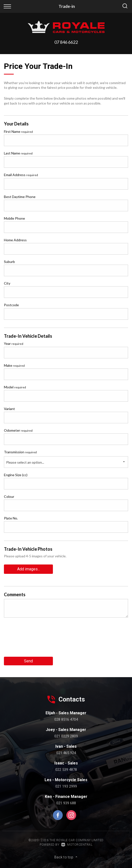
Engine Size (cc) (16, 475)
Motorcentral (77, 845)
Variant (9, 409)
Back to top (66, 857)
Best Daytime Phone (20, 197)
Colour (9, 496)
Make (14, 365)
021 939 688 (66, 803)
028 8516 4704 (66, 719)
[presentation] (41, 639)
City (7, 283)
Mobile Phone (14, 218)
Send (28, 661)
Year (14, 343)
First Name (18, 131)
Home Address (15, 240)
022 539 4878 (66, 770)
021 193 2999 (66, 786)
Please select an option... (25, 462)
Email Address (21, 175)
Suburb (9, 262)
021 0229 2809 (66, 736)
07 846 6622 (66, 42)
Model (15, 387)
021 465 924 (66, 753)
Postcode (11, 305)
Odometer (18, 430)
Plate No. (11, 518)
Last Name (18, 153)
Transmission (20, 452)
